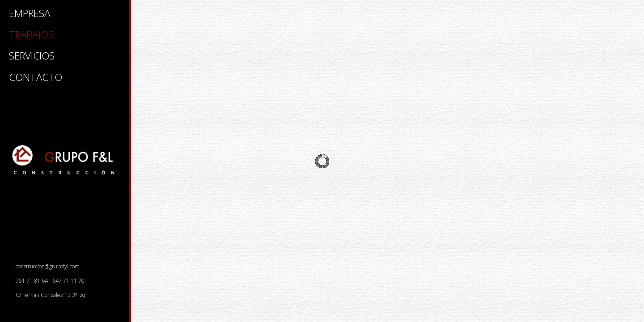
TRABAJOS (31, 36)
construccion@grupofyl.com (45, 266)
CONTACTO (36, 78)
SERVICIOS (32, 57)
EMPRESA (30, 14)
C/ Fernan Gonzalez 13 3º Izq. (49, 295)
